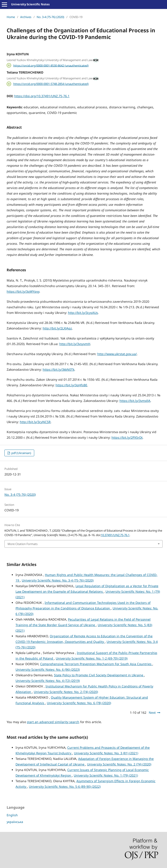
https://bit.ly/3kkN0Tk (59, 369)
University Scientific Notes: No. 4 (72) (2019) (48, 681)
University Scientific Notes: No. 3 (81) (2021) (106, 753)
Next (152, 713)
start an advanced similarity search (53, 722)
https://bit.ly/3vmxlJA (135, 401)
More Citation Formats (23, 544)
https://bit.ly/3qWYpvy (23, 291)
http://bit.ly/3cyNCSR (35, 422)
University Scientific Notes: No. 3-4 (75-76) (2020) (58, 580)
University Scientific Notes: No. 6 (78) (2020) (79, 703)
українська (15, 822)
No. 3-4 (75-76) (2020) (50, 17)
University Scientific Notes (30, 4)
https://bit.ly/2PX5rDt (127, 437)
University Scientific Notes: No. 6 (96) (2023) (48, 670)
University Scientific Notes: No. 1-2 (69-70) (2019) (92, 658)
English (12, 815)
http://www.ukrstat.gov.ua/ (117, 354)
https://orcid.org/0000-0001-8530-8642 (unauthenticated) (51, 65)
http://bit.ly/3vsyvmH (75, 344)
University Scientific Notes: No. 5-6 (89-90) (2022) (65, 787)
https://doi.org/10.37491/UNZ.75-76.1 (42, 96)
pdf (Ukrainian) (21, 453)
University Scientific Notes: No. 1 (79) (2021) (106, 775)
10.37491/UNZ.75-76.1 (115, 535)
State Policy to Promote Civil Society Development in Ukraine (99, 675)
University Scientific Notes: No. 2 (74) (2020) (66, 692)
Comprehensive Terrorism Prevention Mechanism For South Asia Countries (96, 664)
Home (11, 17)
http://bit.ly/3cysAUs (83, 313)
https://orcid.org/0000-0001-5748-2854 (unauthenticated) (51, 84)
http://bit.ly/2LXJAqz (57, 328)
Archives (26, 17)
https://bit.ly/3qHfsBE (71, 385)
